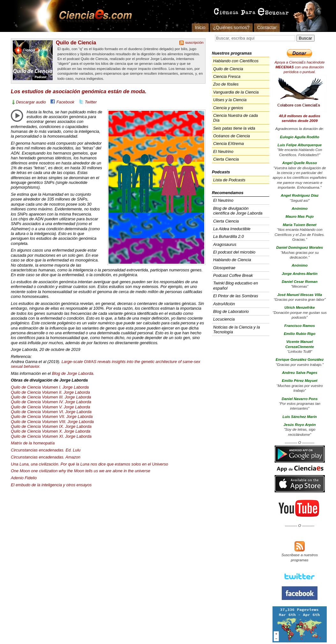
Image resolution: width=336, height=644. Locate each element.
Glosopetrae (224, 268)
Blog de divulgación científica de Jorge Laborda (238, 211)
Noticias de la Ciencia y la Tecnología (237, 330)
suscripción (194, 42)
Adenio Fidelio (24, 478)
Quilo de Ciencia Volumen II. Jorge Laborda (50, 392)
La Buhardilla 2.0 (228, 236)
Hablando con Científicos (236, 61)
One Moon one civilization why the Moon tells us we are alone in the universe (81, 471)
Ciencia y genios (228, 108)
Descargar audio (31, 102)
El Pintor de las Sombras (236, 296)
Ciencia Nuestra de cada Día (235, 118)
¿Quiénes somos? (231, 27)
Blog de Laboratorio (231, 311)
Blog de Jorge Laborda (73, 373)
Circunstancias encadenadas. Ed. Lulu (46, 450)
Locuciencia (224, 319)
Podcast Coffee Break (233, 275)
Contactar (267, 27)
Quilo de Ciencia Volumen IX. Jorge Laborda (51, 426)
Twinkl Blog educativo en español (236, 285)
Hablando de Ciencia (232, 260)
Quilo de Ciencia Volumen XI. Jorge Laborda (51, 436)
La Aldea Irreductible (232, 229)
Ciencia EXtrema (228, 144)
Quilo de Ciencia (76, 42)
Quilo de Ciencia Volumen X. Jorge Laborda (51, 431)
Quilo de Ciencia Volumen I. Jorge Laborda (50, 387)
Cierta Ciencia (226, 159)
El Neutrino (223, 152)
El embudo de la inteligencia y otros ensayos (51, 485)
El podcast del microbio (234, 252)
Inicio (200, 27)
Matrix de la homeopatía (33, 443)
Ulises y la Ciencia (230, 100)
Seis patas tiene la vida (234, 128)
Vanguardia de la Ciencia (236, 92)
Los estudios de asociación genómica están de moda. (79, 91)
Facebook (65, 102)
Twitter (91, 102)
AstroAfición (224, 304)
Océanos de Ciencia (231, 136)
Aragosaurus (225, 244)
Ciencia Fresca (227, 76)
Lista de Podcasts (229, 180)
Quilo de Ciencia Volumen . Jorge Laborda (51, 397)
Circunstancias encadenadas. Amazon (46, 457)
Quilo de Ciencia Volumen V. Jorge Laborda (50, 407)
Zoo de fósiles (226, 84)
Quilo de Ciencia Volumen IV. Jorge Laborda (51, 402)
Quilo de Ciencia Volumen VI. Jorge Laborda (51, 412)
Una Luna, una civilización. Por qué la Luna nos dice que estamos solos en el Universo (90, 464)
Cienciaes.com (93, 16)
